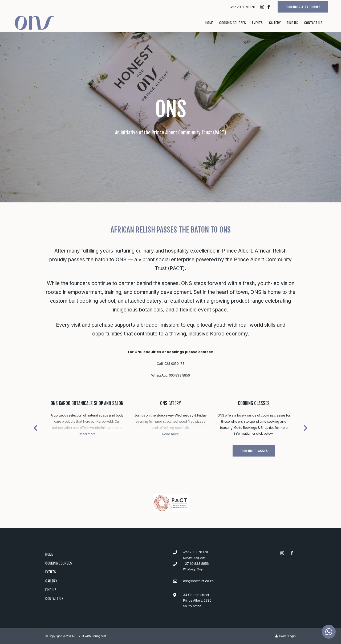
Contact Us (313, 23)
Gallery (275, 23)
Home (209, 23)
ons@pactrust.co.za (198, 581)
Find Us (293, 23)
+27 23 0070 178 (243, 7)
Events (257, 23)
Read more (87, 434)
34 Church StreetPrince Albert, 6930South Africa (197, 600)
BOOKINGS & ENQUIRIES (303, 7)
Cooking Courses (233, 23)
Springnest (99, 636)
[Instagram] (262, 7)
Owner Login (285, 636)
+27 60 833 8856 (196, 563)
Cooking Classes (254, 403)
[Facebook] (269, 7)
